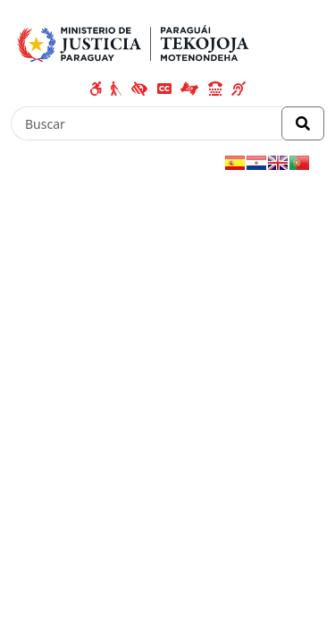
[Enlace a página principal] (136, 41)
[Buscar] (147, 123)
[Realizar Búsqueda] (303, 123)
